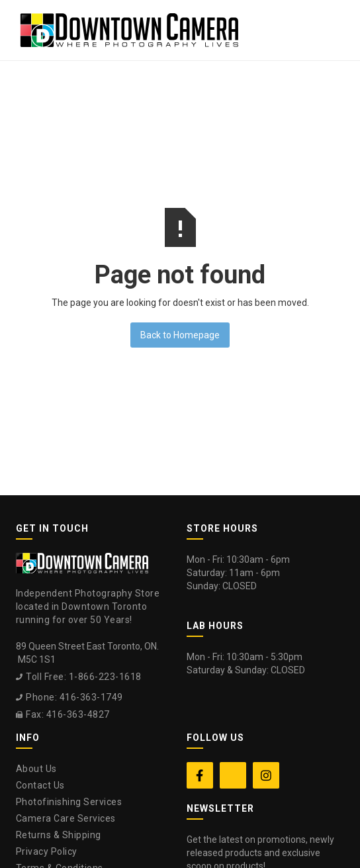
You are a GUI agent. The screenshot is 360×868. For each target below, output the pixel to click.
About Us (36, 769)
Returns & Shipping (59, 835)
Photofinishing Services (69, 802)
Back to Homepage (180, 335)
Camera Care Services (66, 818)
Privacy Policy (47, 851)
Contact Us (40, 785)
